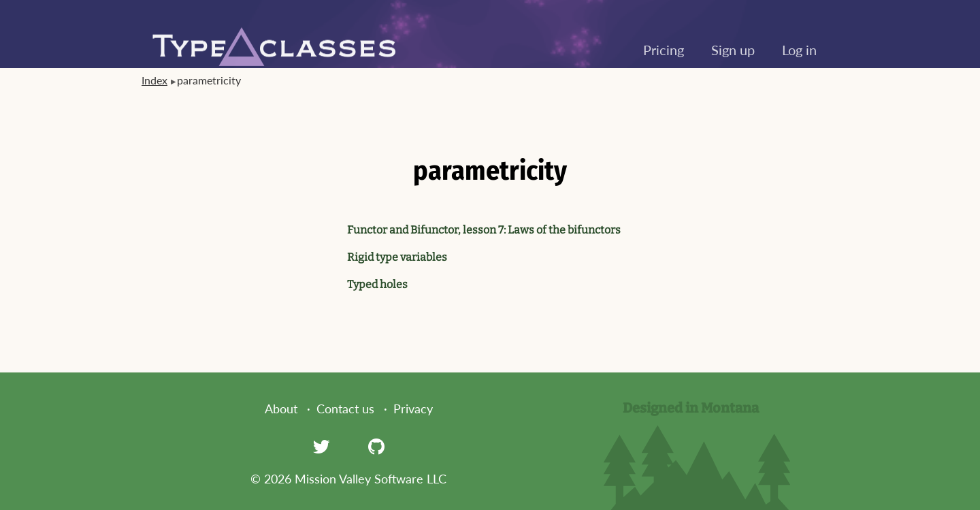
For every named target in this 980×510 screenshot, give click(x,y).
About (281, 409)
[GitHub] (376, 446)
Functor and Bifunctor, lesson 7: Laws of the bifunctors (484, 230)
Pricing (664, 50)
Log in (799, 50)
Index (154, 80)
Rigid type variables (397, 257)
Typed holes (377, 284)
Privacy (413, 409)
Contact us (345, 409)
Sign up (733, 50)
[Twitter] (321, 446)
